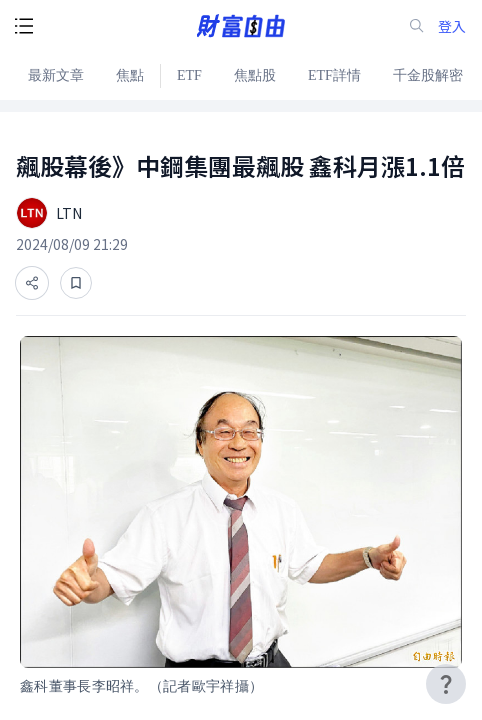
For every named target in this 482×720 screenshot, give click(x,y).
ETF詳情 (334, 75)
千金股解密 (428, 75)
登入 (452, 26)
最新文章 (56, 75)
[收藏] (76, 283)
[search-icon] (417, 26)
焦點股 (255, 75)
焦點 (130, 75)
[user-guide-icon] (446, 684)
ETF (189, 75)
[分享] (32, 283)
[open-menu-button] (24, 26)
